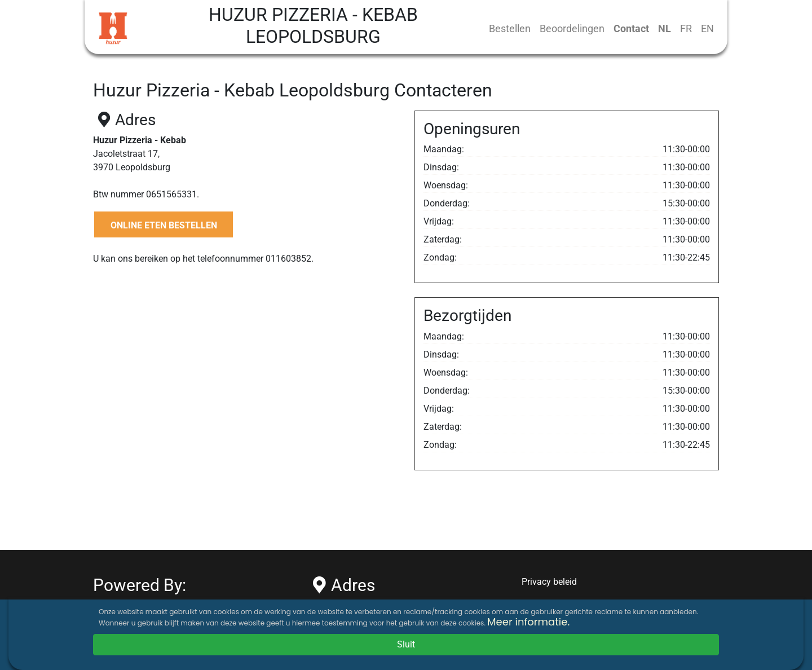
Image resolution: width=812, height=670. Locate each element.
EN (707, 28)
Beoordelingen (572, 28)
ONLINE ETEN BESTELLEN (164, 225)
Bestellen (510, 28)
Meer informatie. (528, 622)
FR (686, 28)
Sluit (406, 644)
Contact (631, 28)
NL (665, 28)
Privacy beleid (549, 582)
